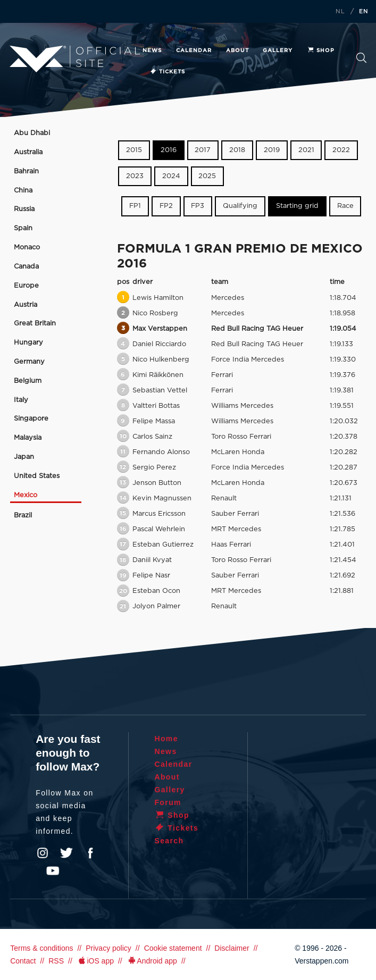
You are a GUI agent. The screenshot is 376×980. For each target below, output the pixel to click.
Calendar (194, 51)
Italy (21, 400)
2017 (203, 150)
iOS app (95, 961)
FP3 (198, 206)
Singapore (31, 419)
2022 (341, 150)
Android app (152, 961)
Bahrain (26, 171)
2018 (237, 150)
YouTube (53, 871)
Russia (24, 209)
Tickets (167, 72)
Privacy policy (108, 948)
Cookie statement (173, 948)
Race (345, 206)
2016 (169, 150)
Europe (26, 286)
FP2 (166, 206)
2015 (134, 150)
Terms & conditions (41, 948)
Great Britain (35, 324)
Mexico (26, 495)
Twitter (66, 853)
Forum (168, 802)
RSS (56, 961)
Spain (23, 228)
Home (166, 739)
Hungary (28, 343)
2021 (306, 150)
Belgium (28, 381)
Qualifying (240, 206)
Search (361, 58)
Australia (28, 152)
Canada (26, 267)
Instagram (43, 853)
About (237, 51)
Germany (29, 362)
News (152, 51)
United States (37, 476)
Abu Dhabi (32, 133)
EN (364, 12)
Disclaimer (232, 948)
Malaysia (28, 438)
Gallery (278, 51)
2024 (171, 176)
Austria (26, 305)
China (23, 191)
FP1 (135, 206)
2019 (272, 150)
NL (340, 12)
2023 (135, 176)
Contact (23, 961)
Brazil (23, 516)
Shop (321, 51)
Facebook (90, 853)
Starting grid (297, 206)
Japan (24, 457)
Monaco (27, 248)
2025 (207, 176)
